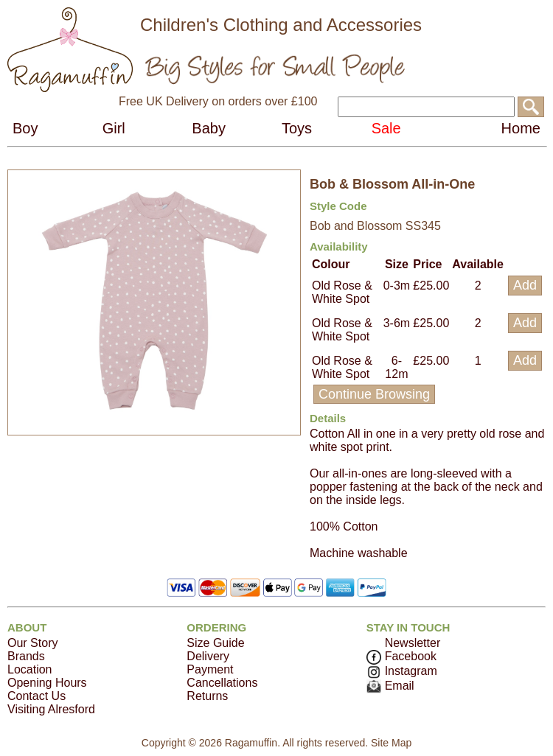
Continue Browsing (374, 394)
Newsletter (413, 643)
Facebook (401, 656)
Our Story (32, 643)
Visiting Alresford (51, 709)
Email (390, 686)
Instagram (402, 671)
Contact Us (36, 696)
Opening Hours (47, 683)
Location (30, 669)
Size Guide (215, 643)
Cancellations (222, 683)
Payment (210, 669)
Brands (26, 656)
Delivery (208, 656)
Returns (207, 696)
